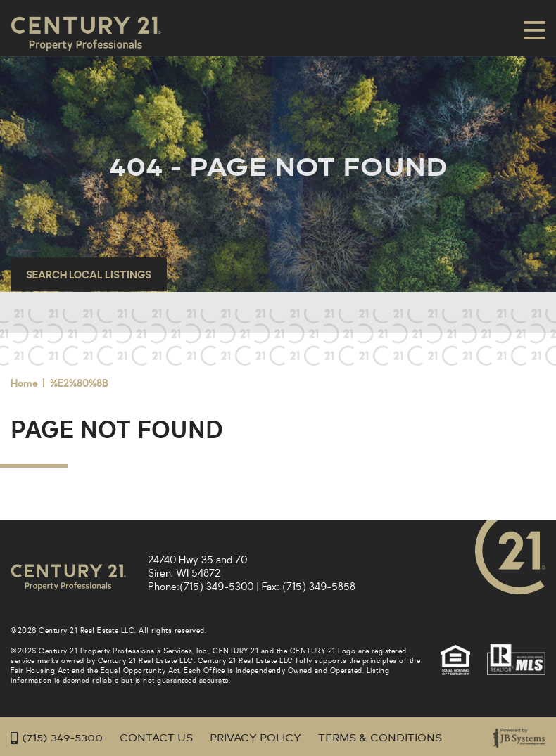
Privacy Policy (255, 738)
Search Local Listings (89, 275)
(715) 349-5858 (319, 587)
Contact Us (156, 738)
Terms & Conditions (380, 738)
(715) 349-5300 (216, 587)
